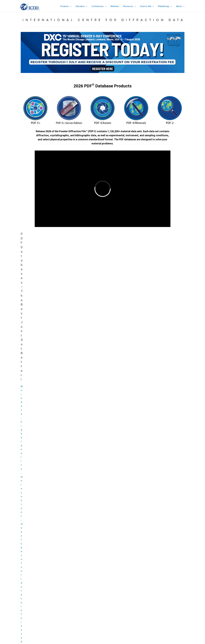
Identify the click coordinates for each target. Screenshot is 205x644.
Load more (103, 504)
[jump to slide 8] (110, 75)
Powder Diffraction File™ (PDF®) (99, 520)
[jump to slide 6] (104, 75)
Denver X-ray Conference (102, 612)
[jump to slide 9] (113, 75)
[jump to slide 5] (101, 75)
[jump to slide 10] (116, 75)
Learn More (65, 389)
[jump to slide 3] (95, 75)
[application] (70, 6)
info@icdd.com (47, 608)
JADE (191, 432)
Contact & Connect (102, 618)
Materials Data (89, 422)
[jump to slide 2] (92, 75)
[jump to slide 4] (98, 75)
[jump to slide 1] (89, 75)
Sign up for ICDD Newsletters (102, 615)
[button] (66, 6)
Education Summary (102, 608)
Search (179, 604)
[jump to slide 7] (107, 75)
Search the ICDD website (161, 599)
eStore (102, 605)
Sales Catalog (102, 601)
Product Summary (102, 598)
